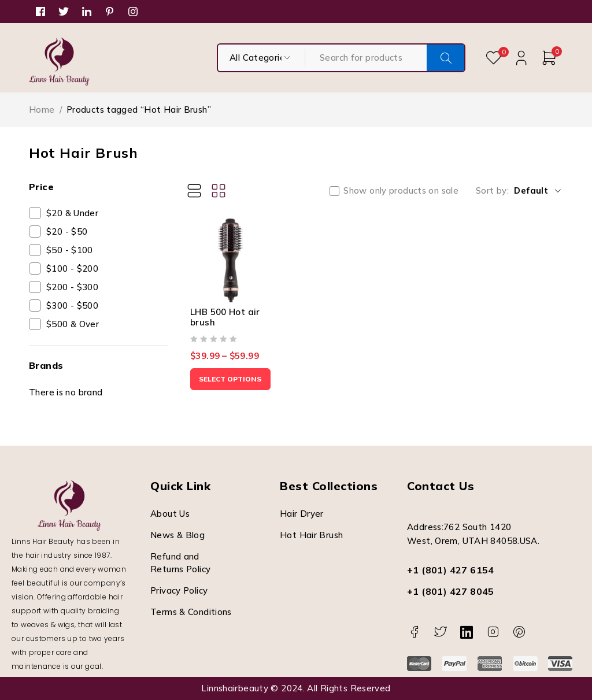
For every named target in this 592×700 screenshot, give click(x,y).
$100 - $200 (72, 268)
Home (42, 110)
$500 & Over (73, 324)
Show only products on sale (401, 191)
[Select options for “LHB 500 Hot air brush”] (234, 386)
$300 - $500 (72, 305)
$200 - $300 (72, 287)
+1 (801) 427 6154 (451, 570)
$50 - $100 (70, 250)
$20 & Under (72, 213)
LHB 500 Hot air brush (225, 323)
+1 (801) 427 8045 (451, 591)
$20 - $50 (67, 232)
